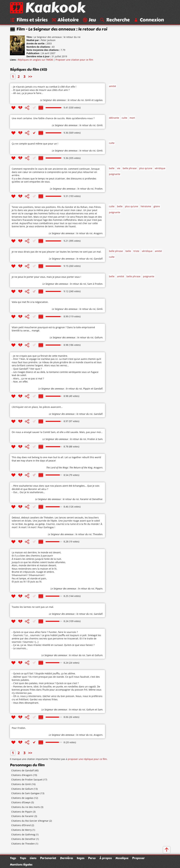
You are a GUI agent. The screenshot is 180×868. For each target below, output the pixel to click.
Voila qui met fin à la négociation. (30, 302)
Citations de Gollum (22, 789)
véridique (160, 168)
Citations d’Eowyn (21, 803)
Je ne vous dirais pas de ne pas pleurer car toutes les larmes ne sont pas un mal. (57, 252)
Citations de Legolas (22, 798)
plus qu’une (146, 168)
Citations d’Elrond (21, 825)
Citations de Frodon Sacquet (27, 780)
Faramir (84, 499)
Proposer (138, 858)
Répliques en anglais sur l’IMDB (35, 60)
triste (136, 251)
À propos (106, 858)
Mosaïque (122, 858)
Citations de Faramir (22, 816)
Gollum (99, 338)
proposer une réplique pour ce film (87, 759)
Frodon (99, 189)
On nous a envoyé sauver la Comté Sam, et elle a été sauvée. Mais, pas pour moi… (57, 432)
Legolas (98, 100)
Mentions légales (21, 865)
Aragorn (98, 233)
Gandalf (98, 259)
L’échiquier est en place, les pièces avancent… (37, 407)
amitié (112, 86)
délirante (114, 118)
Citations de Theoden (23, 844)
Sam (90, 284)
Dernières (66, 858)
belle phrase (130, 168)
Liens (33, 858)
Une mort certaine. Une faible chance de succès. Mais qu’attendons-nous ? (53, 118)
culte (124, 118)
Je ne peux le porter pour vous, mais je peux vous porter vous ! (46, 277)
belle (112, 168)
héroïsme (146, 206)
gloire (157, 206)
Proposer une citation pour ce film (74, 60)
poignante (115, 174)
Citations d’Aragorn (22, 775)
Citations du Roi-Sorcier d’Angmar (30, 821)
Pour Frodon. (19, 728)
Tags (13, 858)
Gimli (88, 100)
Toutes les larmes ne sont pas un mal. (33, 607)
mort (132, 118)
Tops (23, 858)
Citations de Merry (21, 830)
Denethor (97, 499)
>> (30, 77)
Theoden (98, 534)
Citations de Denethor (23, 839)
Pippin (87, 389)
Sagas (81, 858)
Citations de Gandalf (23, 771)
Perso (92, 858)
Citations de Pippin (22, 812)
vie (119, 168)
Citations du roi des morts (26, 807)
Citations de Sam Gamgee (25, 793)
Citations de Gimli (21, 784)
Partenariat (48, 858)
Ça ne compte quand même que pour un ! (35, 144)
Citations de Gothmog (23, 834)
